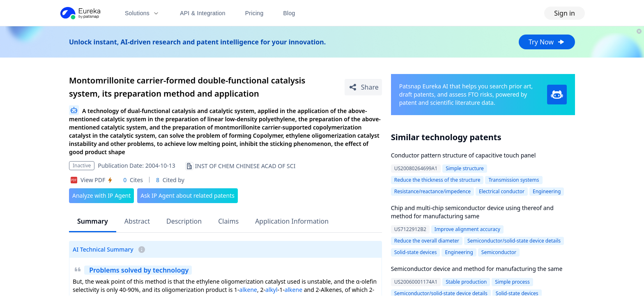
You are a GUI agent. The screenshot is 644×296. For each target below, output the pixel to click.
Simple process (512, 282)
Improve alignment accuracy (467, 229)
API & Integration (203, 13)
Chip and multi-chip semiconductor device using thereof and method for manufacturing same (472, 212)
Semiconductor (499, 252)
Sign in (565, 13)
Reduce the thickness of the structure (437, 180)
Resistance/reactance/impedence (432, 191)
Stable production (466, 282)
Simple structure (465, 168)
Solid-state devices (416, 252)
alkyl (271, 290)
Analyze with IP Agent (101, 195)
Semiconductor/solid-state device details (514, 241)
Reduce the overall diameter (427, 241)
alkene (248, 290)
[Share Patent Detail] (363, 87)
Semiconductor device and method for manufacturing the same (477, 269)
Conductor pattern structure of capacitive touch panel (463, 155)
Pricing (254, 13)
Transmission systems (514, 180)
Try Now (547, 42)
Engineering (547, 191)
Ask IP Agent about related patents (187, 195)
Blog (289, 13)
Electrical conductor (502, 191)
